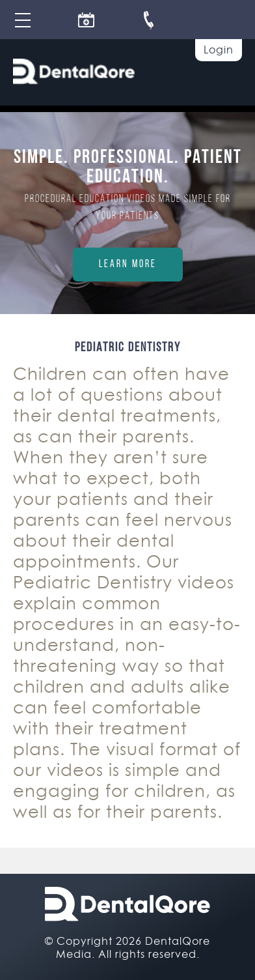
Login (219, 50)
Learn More (128, 265)
